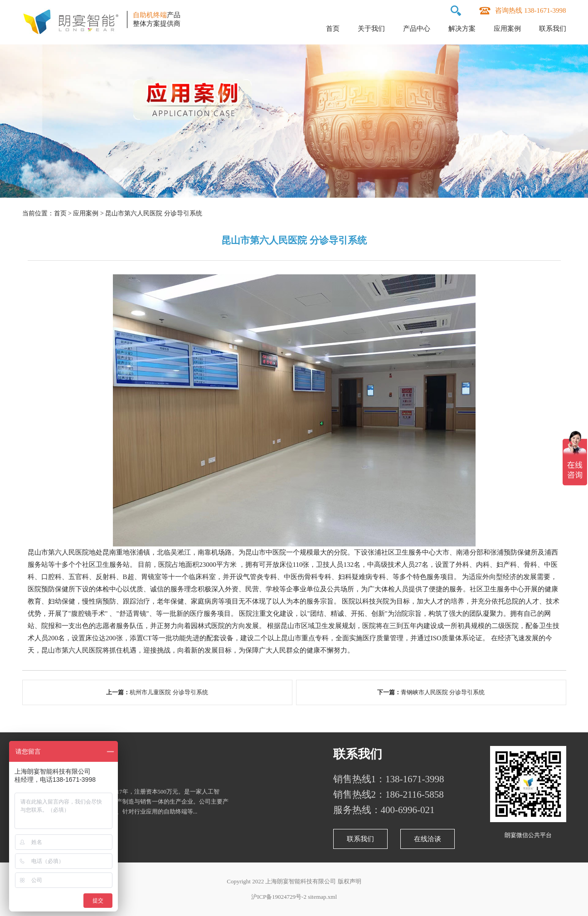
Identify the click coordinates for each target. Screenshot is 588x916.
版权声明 (350, 881)
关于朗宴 (47, 754)
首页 (333, 29)
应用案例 (507, 29)
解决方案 (462, 29)
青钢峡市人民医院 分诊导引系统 (443, 692)
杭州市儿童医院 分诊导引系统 (169, 692)
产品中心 (417, 29)
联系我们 (553, 29)
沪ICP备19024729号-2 (279, 897)
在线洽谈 (428, 839)
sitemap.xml (322, 897)
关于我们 (371, 29)
